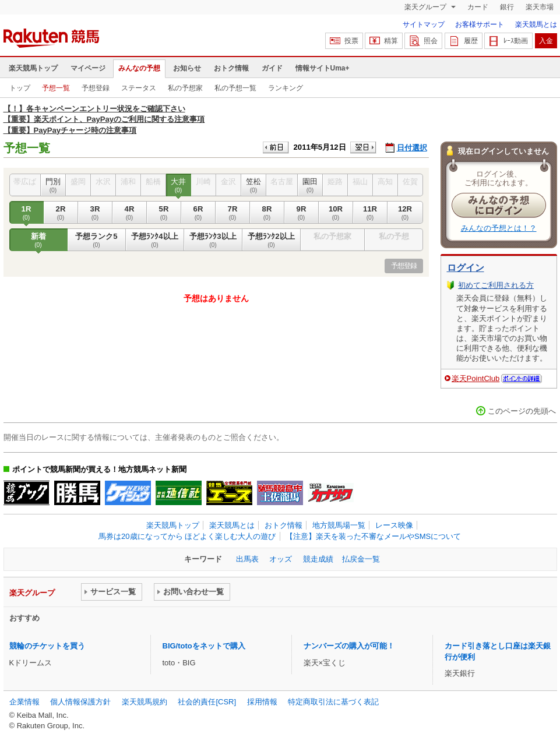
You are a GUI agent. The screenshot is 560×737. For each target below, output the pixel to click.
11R (370, 213)
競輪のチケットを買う (47, 646)
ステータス (139, 88)
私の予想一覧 (235, 88)
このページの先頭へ (522, 411)
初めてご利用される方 (496, 285)
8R (267, 213)
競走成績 (318, 559)
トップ (20, 88)
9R (302, 213)
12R (405, 213)
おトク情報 (231, 68)
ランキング (286, 88)
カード (478, 7)
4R (130, 213)
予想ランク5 (97, 240)
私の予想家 (185, 88)
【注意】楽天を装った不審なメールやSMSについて (373, 536)
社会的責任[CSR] (207, 702)
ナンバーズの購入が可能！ (349, 646)
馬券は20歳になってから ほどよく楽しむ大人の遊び (187, 536)
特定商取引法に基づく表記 (333, 702)
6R (198, 213)
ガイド (272, 68)
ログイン (466, 268)
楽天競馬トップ (33, 68)
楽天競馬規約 (145, 702)
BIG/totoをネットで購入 (204, 646)
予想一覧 (56, 88)
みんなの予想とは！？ (499, 228)
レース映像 (394, 525)
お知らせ (187, 68)
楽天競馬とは (536, 24)
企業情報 (24, 702)
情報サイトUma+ (323, 68)
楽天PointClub (476, 378)
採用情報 (262, 702)
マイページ (88, 68)
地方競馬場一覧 (339, 525)
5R (164, 213)
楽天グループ (426, 7)
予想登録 (96, 88)
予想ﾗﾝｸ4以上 (155, 240)
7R (233, 213)
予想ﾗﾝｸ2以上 (272, 240)
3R (95, 213)
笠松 (254, 185)
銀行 (507, 7)
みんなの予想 (139, 68)
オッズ (281, 559)
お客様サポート (480, 24)
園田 (310, 185)
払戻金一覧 (361, 559)
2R (61, 213)
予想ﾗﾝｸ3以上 (213, 240)
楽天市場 (540, 7)
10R (336, 213)
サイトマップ (424, 24)
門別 (53, 185)
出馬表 (247, 559)
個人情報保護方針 (80, 702)
